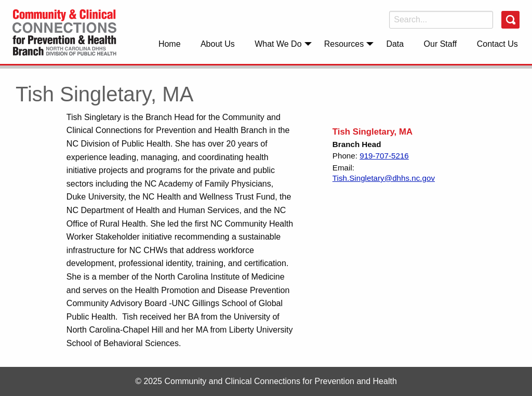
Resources (344, 44)
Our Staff (441, 44)
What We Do (278, 44)
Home (170, 44)
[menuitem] (170, 44)
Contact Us (497, 44)
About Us (218, 44)
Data (395, 44)
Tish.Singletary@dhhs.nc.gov (384, 178)
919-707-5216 (384, 156)
